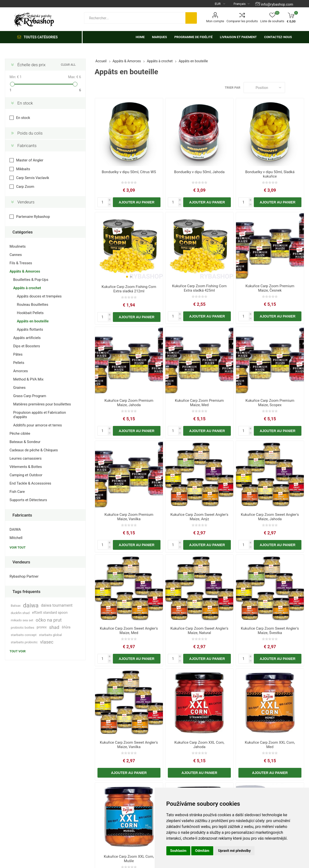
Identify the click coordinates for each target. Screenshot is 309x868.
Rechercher (191, 18)
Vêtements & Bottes (26, 467)
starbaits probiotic (24, 642)
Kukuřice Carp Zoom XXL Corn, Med (270, 745)
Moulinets (18, 246)
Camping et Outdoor (26, 475)
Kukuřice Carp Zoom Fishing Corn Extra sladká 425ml (199, 288)
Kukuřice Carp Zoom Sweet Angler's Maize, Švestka (270, 631)
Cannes (16, 255)
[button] (127, 277)
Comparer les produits (242, 21)
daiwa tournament (57, 605)
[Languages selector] (240, 4)
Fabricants (27, 146)
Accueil (101, 61)
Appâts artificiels (27, 338)
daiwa (31, 605)
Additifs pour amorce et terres (37, 425)
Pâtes (18, 354)
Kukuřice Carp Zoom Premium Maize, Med (199, 403)
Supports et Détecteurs (28, 500)
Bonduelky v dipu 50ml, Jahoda (199, 172)
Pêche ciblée (20, 434)
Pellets (19, 363)
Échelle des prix (31, 65)
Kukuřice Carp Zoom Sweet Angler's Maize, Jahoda (270, 517)
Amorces (21, 371)
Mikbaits (23, 169)
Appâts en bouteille (33, 321)
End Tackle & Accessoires (30, 483)
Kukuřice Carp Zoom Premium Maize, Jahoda (129, 403)
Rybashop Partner (24, 576)
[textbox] (135, 18)
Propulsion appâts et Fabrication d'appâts (40, 415)
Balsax (16, 605)
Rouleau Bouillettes (32, 305)
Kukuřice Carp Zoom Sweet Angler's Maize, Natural (199, 631)
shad (54, 627)
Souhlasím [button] (178, 851)
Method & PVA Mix (28, 379)
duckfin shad (20, 613)
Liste (300, 88)
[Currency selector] (218, 4)
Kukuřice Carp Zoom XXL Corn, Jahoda (199, 745)
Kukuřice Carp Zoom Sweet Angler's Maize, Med (129, 631)
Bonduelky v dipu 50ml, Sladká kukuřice (270, 174)
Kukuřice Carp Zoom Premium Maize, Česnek (270, 288)
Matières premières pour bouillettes (42, 404)
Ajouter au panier (137, 202)
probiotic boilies (22, 627)
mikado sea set (22, 620)
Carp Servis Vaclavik (33, 178)
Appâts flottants (30, 329)
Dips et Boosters (27, 346)
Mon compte (215, 21)
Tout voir (18, 651)
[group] (129, 247)
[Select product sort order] (264, 88)
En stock (25, 103)
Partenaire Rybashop (33, 217)
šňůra (66, 627)
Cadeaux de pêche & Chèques (34, 450)
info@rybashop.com (277, 4)
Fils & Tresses (21, 263)
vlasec (47, 642)
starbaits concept (24, 635)
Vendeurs (26, 202)
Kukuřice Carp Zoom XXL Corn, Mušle (129, 859)
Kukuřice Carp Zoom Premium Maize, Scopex (270, 403)
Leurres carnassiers (26, 458)
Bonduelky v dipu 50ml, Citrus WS (129, 172)
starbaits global (50, 635)
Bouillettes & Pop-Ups (31, 280)
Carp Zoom (25, 187)
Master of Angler (30, 160)
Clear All (68, 65)
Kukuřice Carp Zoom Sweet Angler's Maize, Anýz (199, 517)
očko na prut (49, 620)
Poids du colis (30, 133)
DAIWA (15, 529)
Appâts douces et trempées (39, 296)
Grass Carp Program (30, 396)
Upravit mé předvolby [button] (234, 851)
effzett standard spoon (50, 613)
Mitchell (16, 538)
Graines (19, 388)
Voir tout (18, 547)
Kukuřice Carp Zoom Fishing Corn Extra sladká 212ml (129, 289)
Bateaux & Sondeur (25, 442)
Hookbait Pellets (30, 313)
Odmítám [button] (202, 851)
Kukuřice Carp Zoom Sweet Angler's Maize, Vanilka (129, 745)
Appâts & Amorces (25, 271)
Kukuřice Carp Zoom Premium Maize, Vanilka (129, 517)
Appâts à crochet (27, 288)
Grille (291, 88)
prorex (42, 627)
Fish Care (17, 492)
